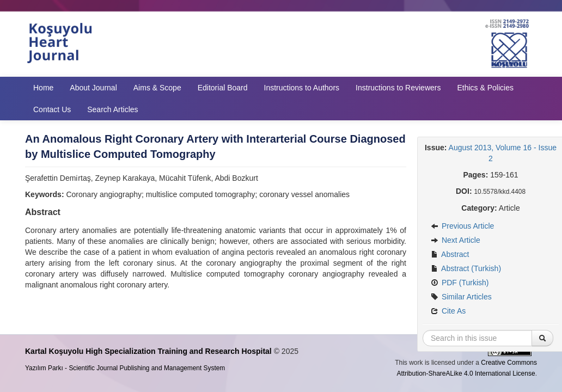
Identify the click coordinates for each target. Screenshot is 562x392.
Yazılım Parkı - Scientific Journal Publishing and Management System (125, 368)
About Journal (93, 88)
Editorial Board (223, 88)
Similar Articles (461, 297)
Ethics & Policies (485, 88)
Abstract (450, 254)
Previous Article (462, 226)
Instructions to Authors (302, 88)
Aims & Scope (157, 88)
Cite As (448, 311)
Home (43, 88)
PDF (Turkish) (460, 283)
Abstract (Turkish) (466, 268)
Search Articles (112, 109)
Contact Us (52, 109)
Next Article (456, 240)
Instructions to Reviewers (398, 88)
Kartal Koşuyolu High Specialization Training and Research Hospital (148, 351)
